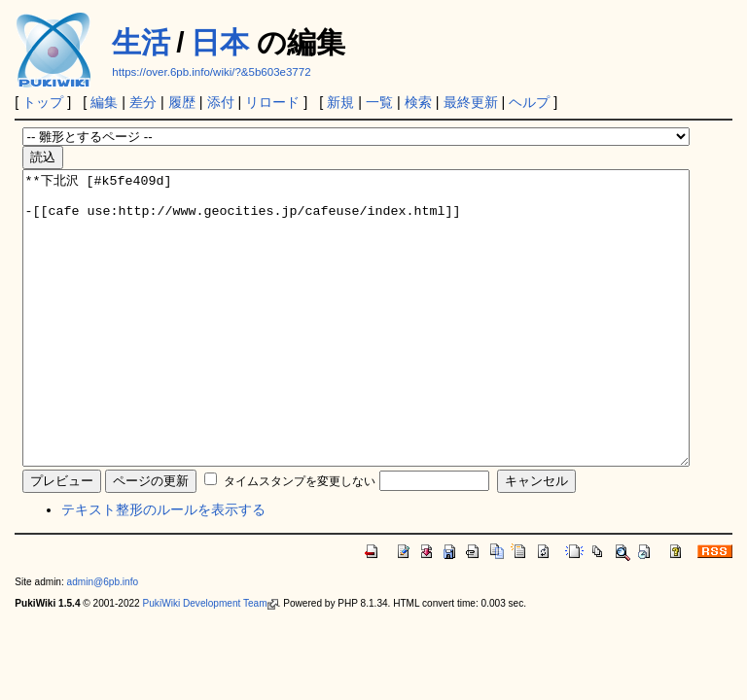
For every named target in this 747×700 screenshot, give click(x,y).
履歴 (182, 102)
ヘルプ (529, 102)
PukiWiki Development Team (211, 662)
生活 (141, 42)
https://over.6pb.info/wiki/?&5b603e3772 (211, 72)
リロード (272, 102)
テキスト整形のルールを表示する (163, 568)
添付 (221, 102)
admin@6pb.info (103, 640)
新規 (340, 102)
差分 (143, 102)
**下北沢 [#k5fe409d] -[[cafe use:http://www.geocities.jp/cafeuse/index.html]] (356, 347)
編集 (104, 102)
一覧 (379, 102)
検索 (418, 102)
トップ (43, 102)
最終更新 (471, 102)
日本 (220, 42)
